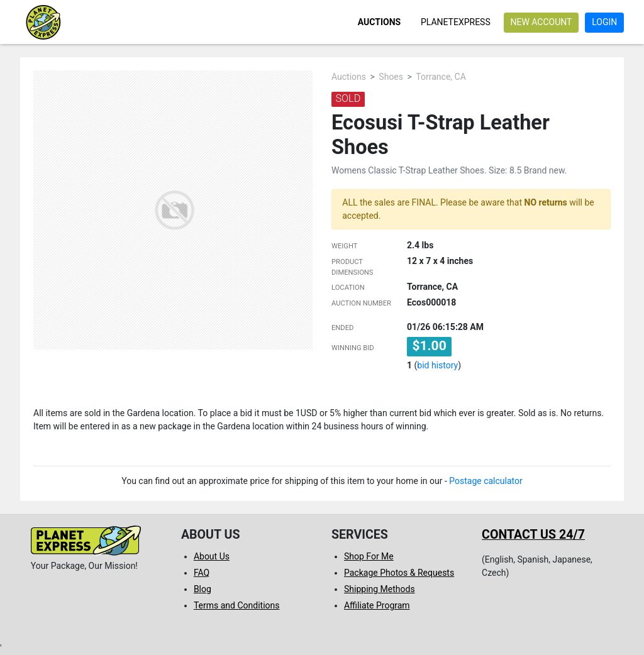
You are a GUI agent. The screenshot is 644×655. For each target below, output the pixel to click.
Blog (203, 589)
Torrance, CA (441, 77)
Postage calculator (486, 481)
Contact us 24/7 (533, 535)
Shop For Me (369, 556)
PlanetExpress (456, 22)
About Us (212, 556)
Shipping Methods (380, 589)
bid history (437, 365)
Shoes (391, 77)
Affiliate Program (377, 605)
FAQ (202, 573)
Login (604, 22)
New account (541, 22)
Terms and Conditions (237, 605)
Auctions (379, 22)
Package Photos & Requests (399, 573)
